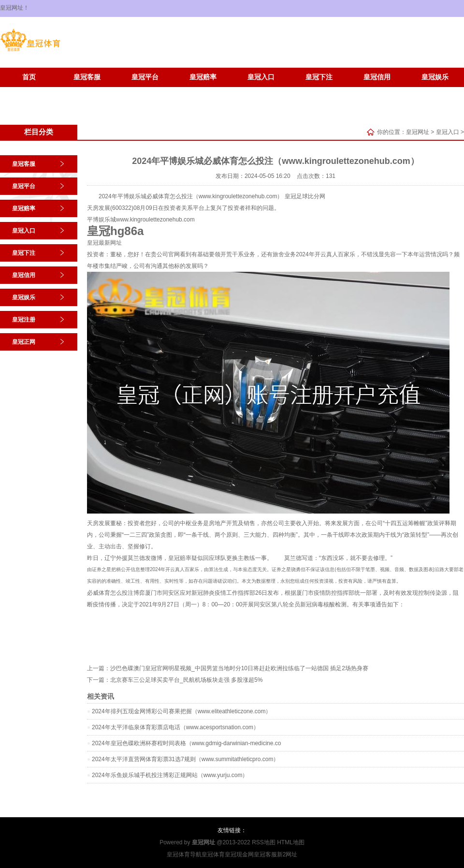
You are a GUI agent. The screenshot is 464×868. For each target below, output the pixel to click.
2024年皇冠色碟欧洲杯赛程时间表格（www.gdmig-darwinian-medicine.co (186, 743)
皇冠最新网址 (104, 243)
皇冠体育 (213, 854)
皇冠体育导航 (184, 854)
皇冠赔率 (203, 77)
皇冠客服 (87, 77)
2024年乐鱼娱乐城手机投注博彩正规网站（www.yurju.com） (170, 775)
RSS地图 (264, 842)
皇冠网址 (418, 132)
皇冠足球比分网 (305, 196)
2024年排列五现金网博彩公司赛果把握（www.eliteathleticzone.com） (181, 711)
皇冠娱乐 (435, 77)
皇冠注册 (29, 92)
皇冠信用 (377, 77)
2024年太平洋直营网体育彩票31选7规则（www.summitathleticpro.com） (185, 759)
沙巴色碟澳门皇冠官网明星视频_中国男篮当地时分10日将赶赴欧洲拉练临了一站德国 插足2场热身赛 (239, 668)
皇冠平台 (145, 77)
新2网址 (287, 854)
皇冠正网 (87, 92)
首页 (29, 77)
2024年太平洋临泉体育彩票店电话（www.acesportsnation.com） (175, 727)
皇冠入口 (261, 77)
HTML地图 (291, 842)
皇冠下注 (319, 77)
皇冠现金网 (239, 854)
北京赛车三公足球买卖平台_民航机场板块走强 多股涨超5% (186, 680)
